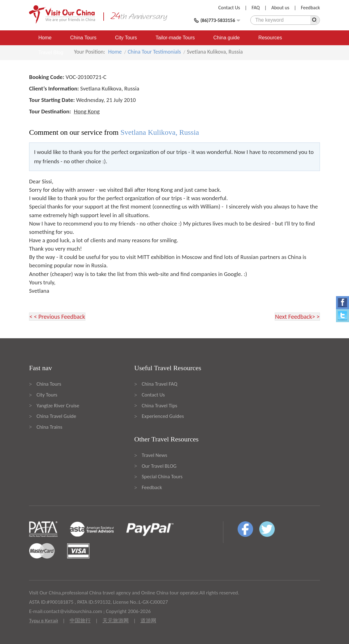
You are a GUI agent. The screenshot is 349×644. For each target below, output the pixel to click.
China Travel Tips (159, 406)
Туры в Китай (43, 621)
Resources (270, 38)
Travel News (154, 455)
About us (280, 8)
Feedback (310, 8)
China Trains (49, 427)
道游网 (148, 621)
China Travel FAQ (159, 384)
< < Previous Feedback (57, 317)
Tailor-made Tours (175, 38)
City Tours (126, 38)
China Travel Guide (56, 416)
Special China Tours (162, 477)
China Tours (83, 38)
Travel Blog (51, 53)
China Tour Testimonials (154, 52)
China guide (227, 38)
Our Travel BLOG (159, 466)
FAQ (256, 8)
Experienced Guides (163, 416)
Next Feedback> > (297, 317)
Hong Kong (87, 111)
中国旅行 (80, 621)
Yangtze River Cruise (58, 406)
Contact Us (229, 8)
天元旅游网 (116, 621)
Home (45, 38)
